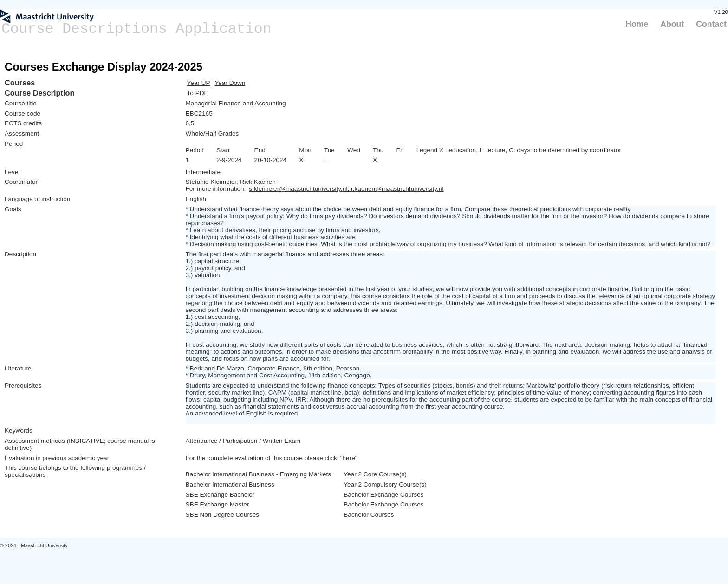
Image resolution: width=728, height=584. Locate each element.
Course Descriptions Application (136, 29)
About (672, 24)
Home (637, 24)
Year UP (199, 83)
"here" (349, 458)
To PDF (198, 93)
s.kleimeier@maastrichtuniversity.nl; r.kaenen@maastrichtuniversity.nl (346, 189)
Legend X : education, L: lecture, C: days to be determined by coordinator (519, 150)
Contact (711, 24)
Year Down (230, 83)
